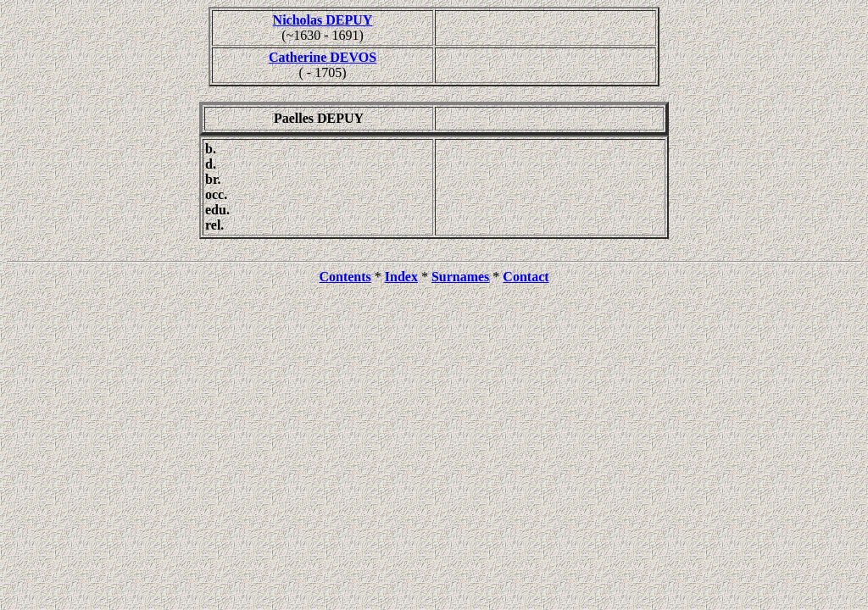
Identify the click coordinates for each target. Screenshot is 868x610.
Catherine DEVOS (323, 57)
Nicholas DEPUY (323, 20)
